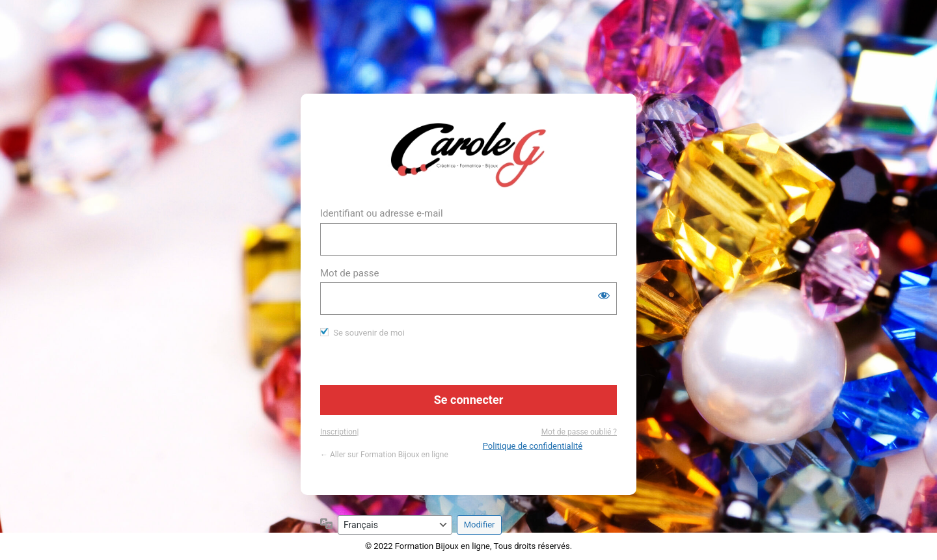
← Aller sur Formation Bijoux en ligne (384, 455)
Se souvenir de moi (369, 333)
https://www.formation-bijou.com (469, 155)
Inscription (338, 432)
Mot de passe (349, 273)
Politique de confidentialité (533, 446)
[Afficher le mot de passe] (604, 295)
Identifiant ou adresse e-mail (382, 213)
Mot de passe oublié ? (579, 432)
